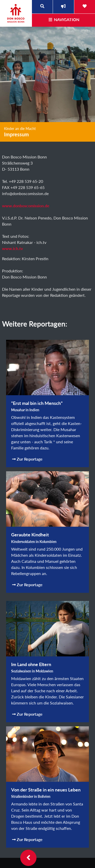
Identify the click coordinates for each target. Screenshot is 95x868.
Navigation (64, 19)
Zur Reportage (27, 459)
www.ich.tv (12, 248)
